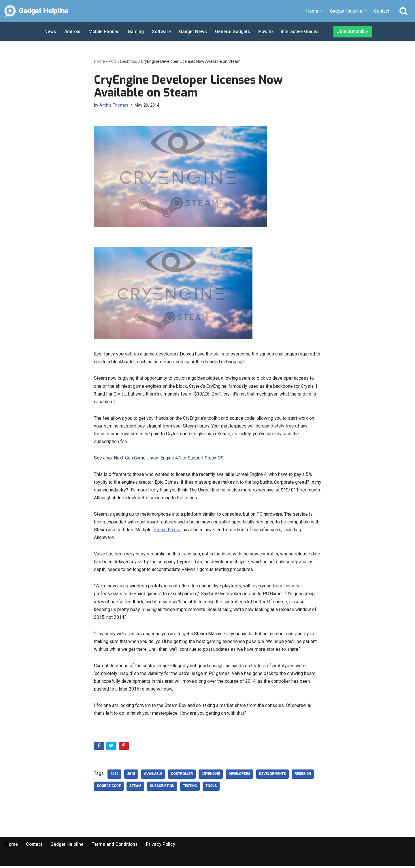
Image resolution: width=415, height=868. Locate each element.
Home (99, 61)
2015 (131, 776)
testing (190, 788)
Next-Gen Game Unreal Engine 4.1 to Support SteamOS (169, 458)
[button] (321, 11)
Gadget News (195, 32)
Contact (382, 11)
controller (182, 776)
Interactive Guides (303, 32)
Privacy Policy (162, 846)
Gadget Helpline (68, 846)
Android (72, 32)
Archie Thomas (114, 105)
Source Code (109, 788)
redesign (303, 776)
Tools (211, 788)
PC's (113, 61)
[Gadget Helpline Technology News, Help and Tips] (36, 11)
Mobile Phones (105, 32)
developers (239, 776)
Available (153, 776)
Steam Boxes (167, 531)
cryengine (211, 776)
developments (272, 776)
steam (135, 788)
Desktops (129, 61)
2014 (114, 776)
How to (268, 32)
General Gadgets (235, 32)
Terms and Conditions (116, 846)
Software (163, 32)
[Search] (403, 11)
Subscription (162, 788)
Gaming (137, 32)
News (50, 32)
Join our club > (353, 32)
